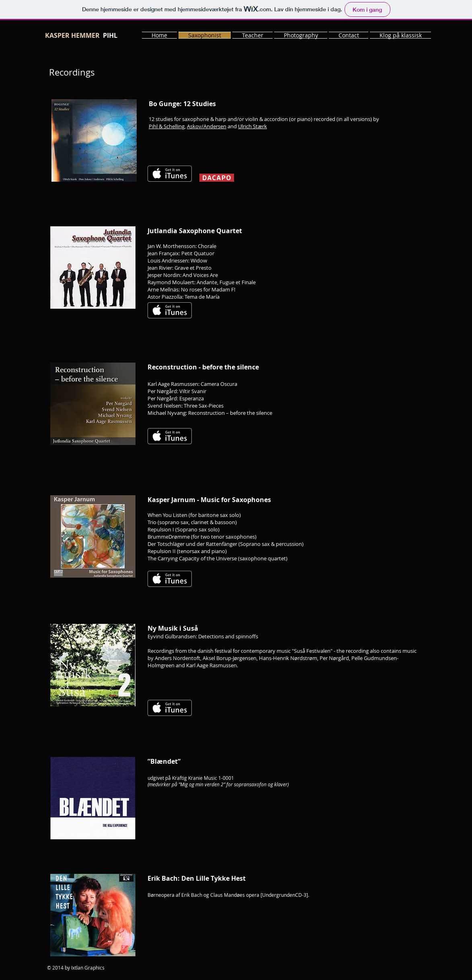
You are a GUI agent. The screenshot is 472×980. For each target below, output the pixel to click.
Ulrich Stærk (252, 126)
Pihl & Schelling (167, 126)
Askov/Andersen (207, 126)
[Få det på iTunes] (170, 174)
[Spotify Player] (341, 303)
